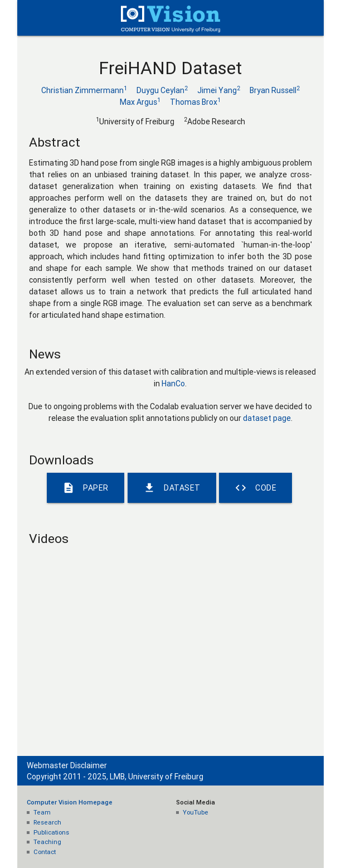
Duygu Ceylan (162, 90)
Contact (45, 852)
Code (255, 488)
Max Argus (140, 102)
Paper (86, 488)
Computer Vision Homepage (70, 802)
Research (47, 822)
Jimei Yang (219, 90)
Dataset (172, 488)
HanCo (173, 384)
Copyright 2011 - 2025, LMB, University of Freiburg (115, 777)
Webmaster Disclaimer (67, 765)
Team (42, 812)
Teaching (47, 842)
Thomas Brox (195, 102)
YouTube (196, 812)
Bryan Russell (275, 90)
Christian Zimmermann (84, 90)
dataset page (267, 418)
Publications (51, 832)
